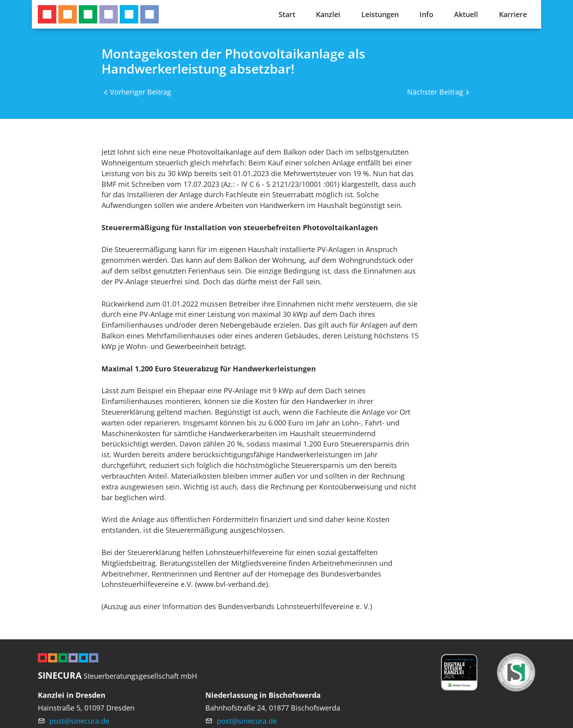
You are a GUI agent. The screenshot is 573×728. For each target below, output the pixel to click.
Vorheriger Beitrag (140, 92)
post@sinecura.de (79, 721)
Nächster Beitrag (435, 92)
